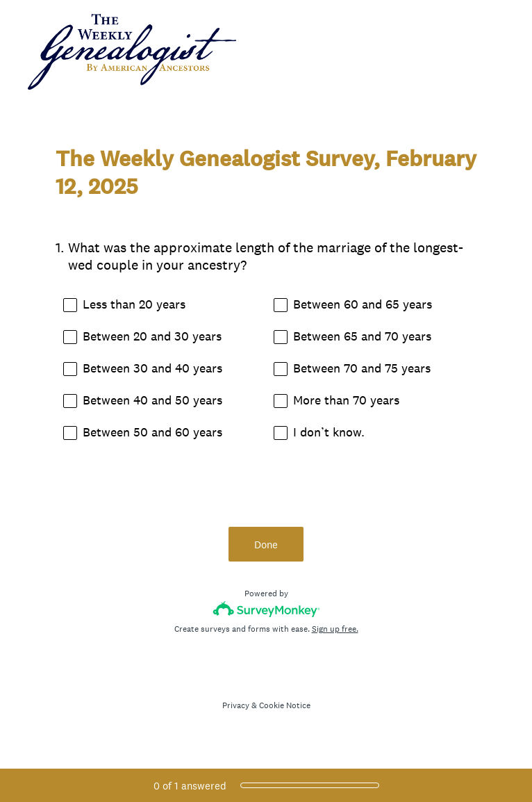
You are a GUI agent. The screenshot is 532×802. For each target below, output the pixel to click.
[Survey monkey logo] (266, 609)
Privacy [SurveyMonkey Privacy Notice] (236, 705)
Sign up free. (335, 629)
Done (266, 545)
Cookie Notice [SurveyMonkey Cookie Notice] (285, 705)
